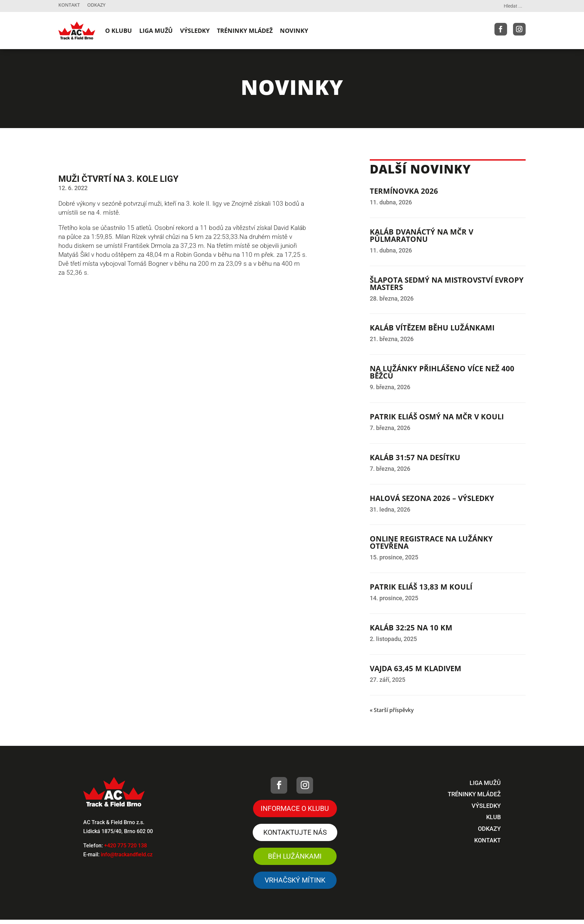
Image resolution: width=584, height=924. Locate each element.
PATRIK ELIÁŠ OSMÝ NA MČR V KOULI (437, 416)
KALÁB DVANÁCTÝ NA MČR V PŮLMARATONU (422, 235)
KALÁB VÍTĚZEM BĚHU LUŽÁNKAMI (432, 327)
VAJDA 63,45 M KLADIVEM (416, 668)
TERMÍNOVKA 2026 (404, 191)
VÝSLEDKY (195, 31)
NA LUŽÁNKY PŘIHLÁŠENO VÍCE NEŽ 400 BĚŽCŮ (442, 372)
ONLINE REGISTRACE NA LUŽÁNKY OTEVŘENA (431, 542)
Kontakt (69, 5)
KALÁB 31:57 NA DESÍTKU (415, 457)
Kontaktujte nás (295, 833)
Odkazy (96, 5)
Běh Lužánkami (295, 857)
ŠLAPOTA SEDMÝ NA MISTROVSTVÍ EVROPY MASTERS (447, 283)
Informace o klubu (295, 809)
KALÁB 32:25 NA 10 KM (411, 627)
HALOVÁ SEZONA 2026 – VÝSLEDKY (432, 498)
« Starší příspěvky (392, 710)
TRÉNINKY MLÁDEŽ (245, 31)
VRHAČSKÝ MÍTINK (295, 882)
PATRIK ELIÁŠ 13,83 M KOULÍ (421, 587)
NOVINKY (294, 31)
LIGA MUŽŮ (156, 31)
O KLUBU (119, 31)
